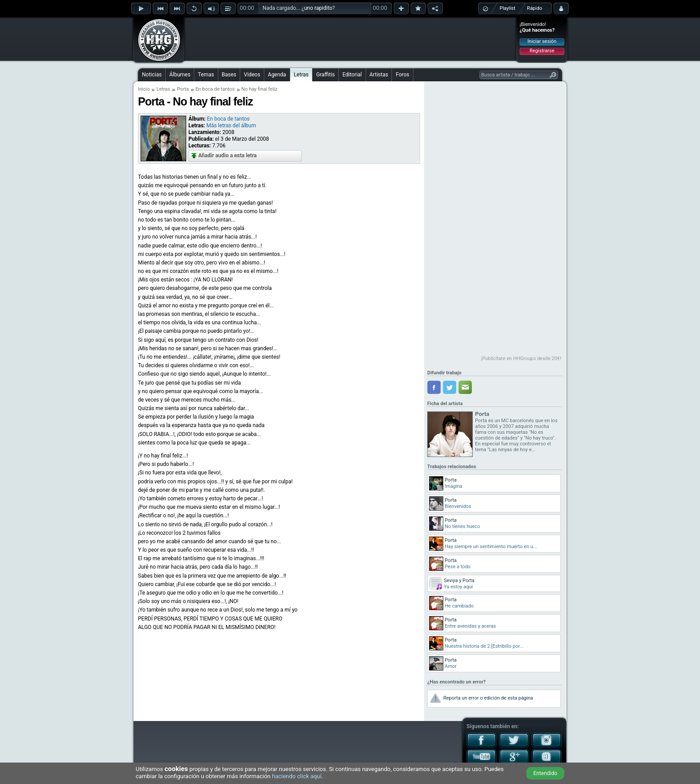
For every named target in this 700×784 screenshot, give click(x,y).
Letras (301, 75)
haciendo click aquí (297, 776)
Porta (183, 89)
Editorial (352, 75)
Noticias (152, 75)
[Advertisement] (350, 39)
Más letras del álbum (231, 126)
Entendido (546, 773)
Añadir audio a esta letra (227, 155)
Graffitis (325, 75)
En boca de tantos (215, 89)
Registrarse (542, 51)
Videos (252, 75)
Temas (206, 75)
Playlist (507, 8)
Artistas (379, 75)
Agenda (277, 75)
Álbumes (180, 75)
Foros (402, 75)
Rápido (534, 8)
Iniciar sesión (542, 41)
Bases (229, 75)
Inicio (144, 89)
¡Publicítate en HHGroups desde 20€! (521, 358)
